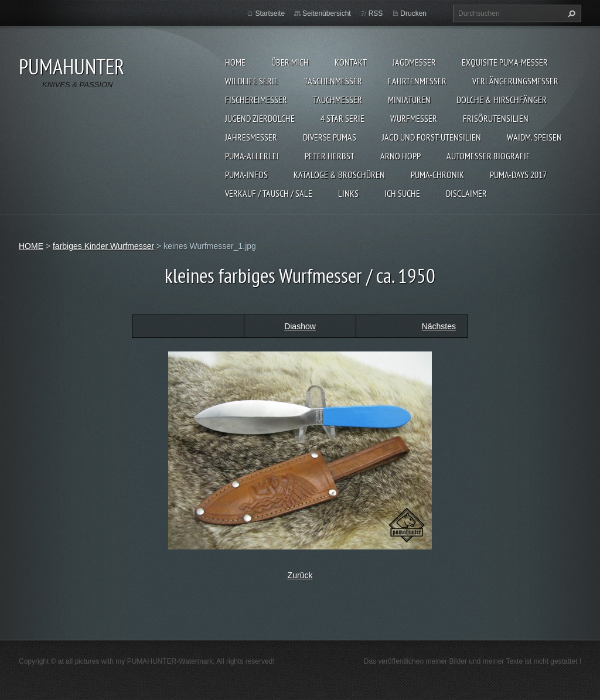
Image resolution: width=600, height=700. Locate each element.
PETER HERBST (330, 156)
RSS (376, 13)
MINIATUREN (409, 100)
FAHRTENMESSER (417, 81)
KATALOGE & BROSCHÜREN (339, 175)
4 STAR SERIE (342, 118)
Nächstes (439, 326)
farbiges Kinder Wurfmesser (103, 246)
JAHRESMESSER (251, 137)
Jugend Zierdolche (260, 118)
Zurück (300, 575)
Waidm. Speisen (534, 137)
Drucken (413, 13)
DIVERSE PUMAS (330, 137)
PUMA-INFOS (246, 175)
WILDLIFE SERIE (252, 81)
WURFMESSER (414, 118)
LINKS (348, 193)
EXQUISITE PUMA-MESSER (505, 62)
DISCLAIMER (466, 193)
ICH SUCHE (402, 193)
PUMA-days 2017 (518, 175)
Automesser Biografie (488, 156)
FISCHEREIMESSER (256, 100)
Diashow (300, 326)
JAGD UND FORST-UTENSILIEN (432, 137)
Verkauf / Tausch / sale (269, 193)
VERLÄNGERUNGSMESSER (515, 81)
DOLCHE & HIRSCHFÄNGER (502, 100)
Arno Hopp (400, 156)
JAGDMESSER (414, 62)
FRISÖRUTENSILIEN (496, 118)
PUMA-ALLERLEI (252, 156)
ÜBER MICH (290, 62)
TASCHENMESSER (333, 81)
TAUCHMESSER (337, 100)
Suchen (570, 13)
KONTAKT (351, 62)
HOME (235, 62)
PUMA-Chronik (437, 175)
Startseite (270, 13)
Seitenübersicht (327, 13)
